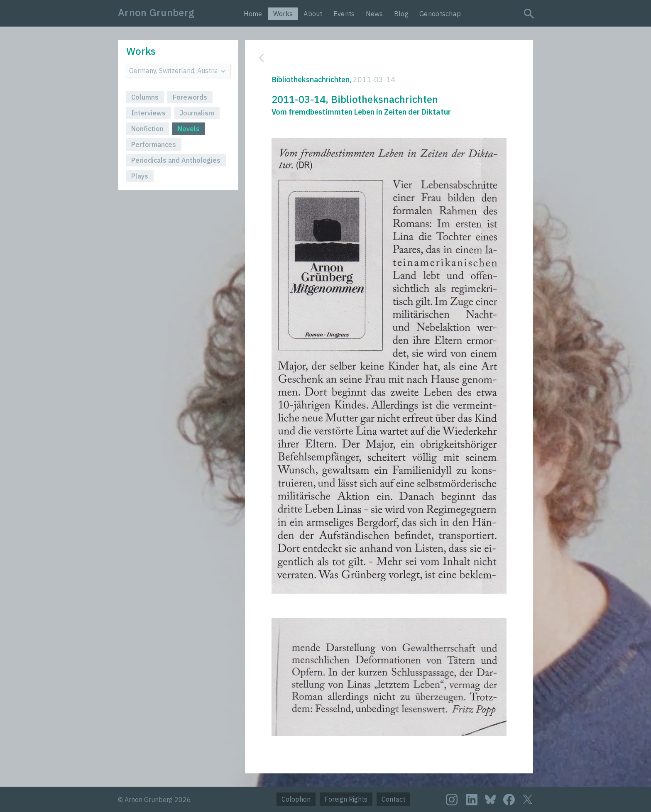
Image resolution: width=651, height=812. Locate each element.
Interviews (148, 113)
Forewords (190, 97)
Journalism (197, 113)
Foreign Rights (346, 799)
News (374, 14)
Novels (189, 129)
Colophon (296, 799)
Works (283, 14)
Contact (393, 799)
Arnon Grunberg (156, 12)
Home (253, 14)
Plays (140, 176)
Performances (154, 144)
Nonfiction (147, 129)
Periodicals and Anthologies (176, 160)
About (313, 14)
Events (344, 14)
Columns (145, 97)
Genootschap (440, 14)
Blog (401, 14)
